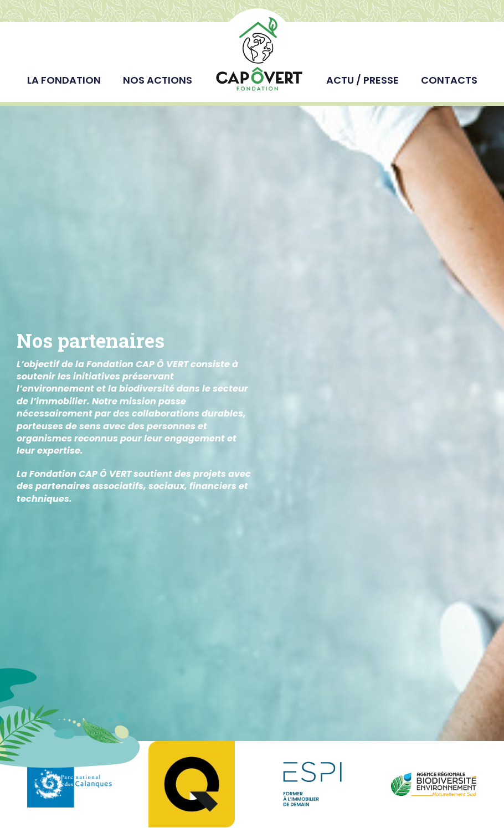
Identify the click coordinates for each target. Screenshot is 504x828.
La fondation (64, 80)
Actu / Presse (362, 80)
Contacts (449, 80)
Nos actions (158, 80)
